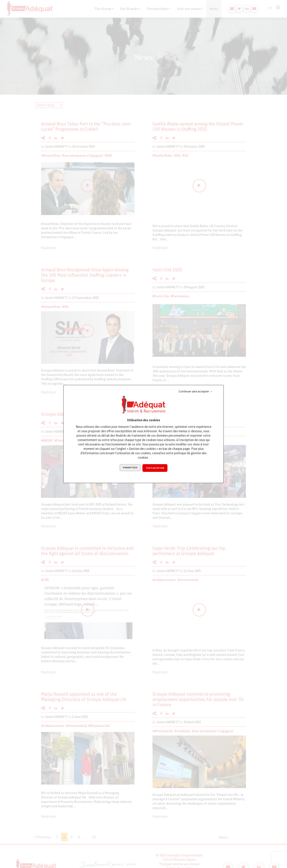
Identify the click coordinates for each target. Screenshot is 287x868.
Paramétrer (130, 468)
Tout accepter (155, 468)
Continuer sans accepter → (196, 392)
